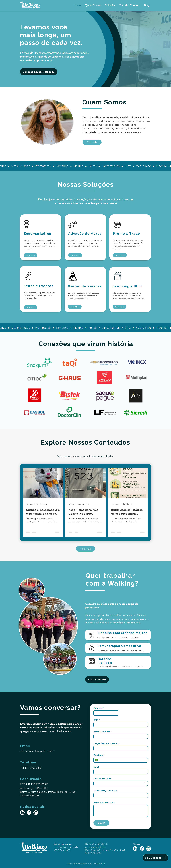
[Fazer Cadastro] (97, 679)
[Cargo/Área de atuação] (120, 748)
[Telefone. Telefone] (123, 760)
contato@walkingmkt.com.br (37, 751)
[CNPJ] (120, 725)
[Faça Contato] (156, 858)
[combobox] (121, 784)
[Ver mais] (92, 142)
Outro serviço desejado (105, 791)
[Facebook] (29, 813)
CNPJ (97, 720)
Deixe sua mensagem (104, 802)
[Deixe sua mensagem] (121, 811)
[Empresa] (105, 713)
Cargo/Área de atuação (106, 743)
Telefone (99, 755)
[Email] (120, 772)
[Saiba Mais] (31, 255)
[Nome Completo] (120, 737)
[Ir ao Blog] (85, 549)
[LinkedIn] (22, 813)
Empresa (98, 708)
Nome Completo (102, 732)
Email (97, 767)
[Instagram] (36, 813)
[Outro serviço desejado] (120, 795)
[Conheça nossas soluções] (39, 72)
